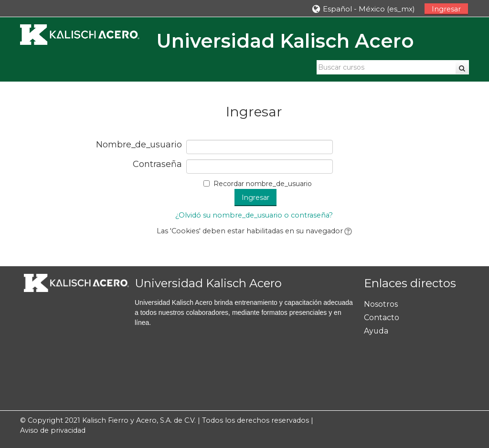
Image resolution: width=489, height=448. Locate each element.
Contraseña (157, 164)
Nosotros (381, 304)
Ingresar (446, 9)
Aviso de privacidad (53, 430)
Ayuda (376, 331)
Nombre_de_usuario (139, 145)
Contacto (382, 318)
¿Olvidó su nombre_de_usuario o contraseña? (254, 215)
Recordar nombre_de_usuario (263, 184)
